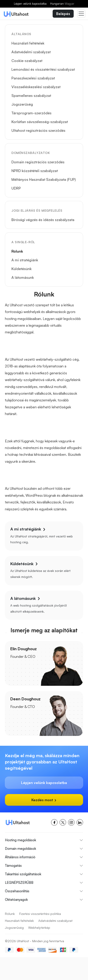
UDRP (16, 188)
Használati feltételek (28, 43)
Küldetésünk (21, 269)
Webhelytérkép (39, 928)
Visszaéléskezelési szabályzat (36, 87)
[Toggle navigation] (81, 14)
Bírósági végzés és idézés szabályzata (43, 220)
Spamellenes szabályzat (31, 96)
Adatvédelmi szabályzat (31, 52)
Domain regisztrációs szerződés (38, 162)
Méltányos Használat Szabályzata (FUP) (44, 179)
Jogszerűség (22, 104)
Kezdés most (44, 800)
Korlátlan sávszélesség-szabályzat (40, 122)
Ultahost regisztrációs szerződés (38, 130)
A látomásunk (23, 277)
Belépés (63, 14)
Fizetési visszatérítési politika (40, 914)
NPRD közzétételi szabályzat (35, 171)
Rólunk (17, 251)
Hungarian (62, 4)
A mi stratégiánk (25, 260)
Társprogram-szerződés (31, 113)
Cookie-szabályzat (27, 61)
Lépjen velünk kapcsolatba (30, 4)
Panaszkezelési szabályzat (33, 78)
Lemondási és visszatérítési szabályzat (43, 69)
